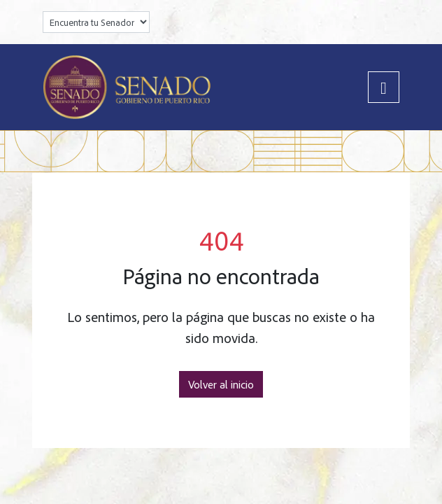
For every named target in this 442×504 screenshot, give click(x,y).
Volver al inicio (221, 384)
